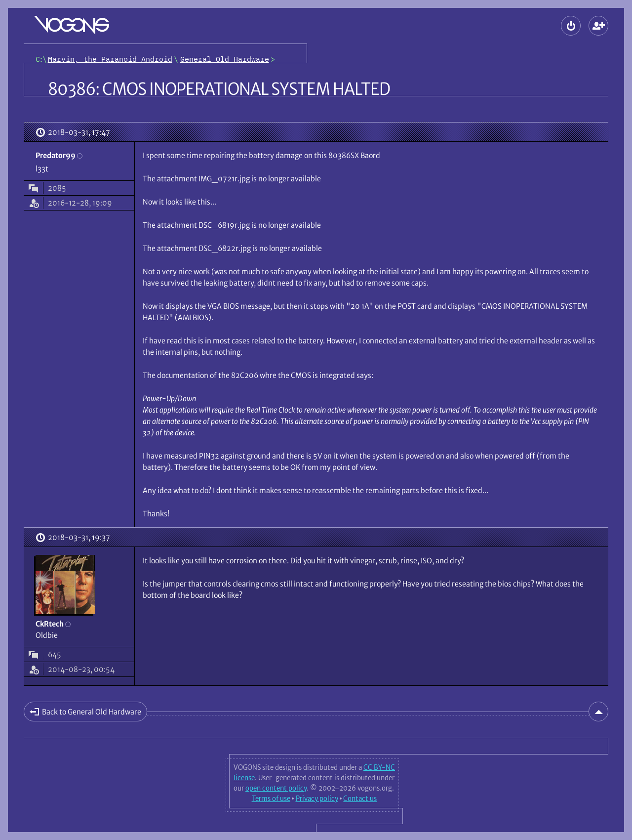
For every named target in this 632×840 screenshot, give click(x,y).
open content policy (276, 788)
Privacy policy (317, 798)
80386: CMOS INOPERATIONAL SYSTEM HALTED (219, 89)
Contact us (360, 798)
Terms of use (271, 798)
